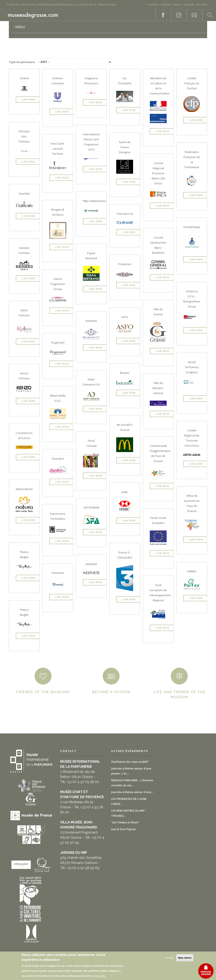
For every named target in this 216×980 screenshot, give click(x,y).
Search (208, 15)
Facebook (161, 15)
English (166, 4)
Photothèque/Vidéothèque (56, 4)
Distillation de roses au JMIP (130, 762)
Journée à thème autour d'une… (132, 792)
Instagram (176, 15)
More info (100, 976)
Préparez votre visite (21, 4)
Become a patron (111, 692)
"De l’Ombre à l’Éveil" (125, 822)
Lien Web (28, 100)
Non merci (185, 958)
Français (153, 4)
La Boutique (86, 4)
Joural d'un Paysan (124, 829)
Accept (169, 958)
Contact (192, 15)
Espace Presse (107, 4)
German (202, 4)
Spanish (189, 4)
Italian (177, 4)
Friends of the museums (43, 692)
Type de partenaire (22, 62)
